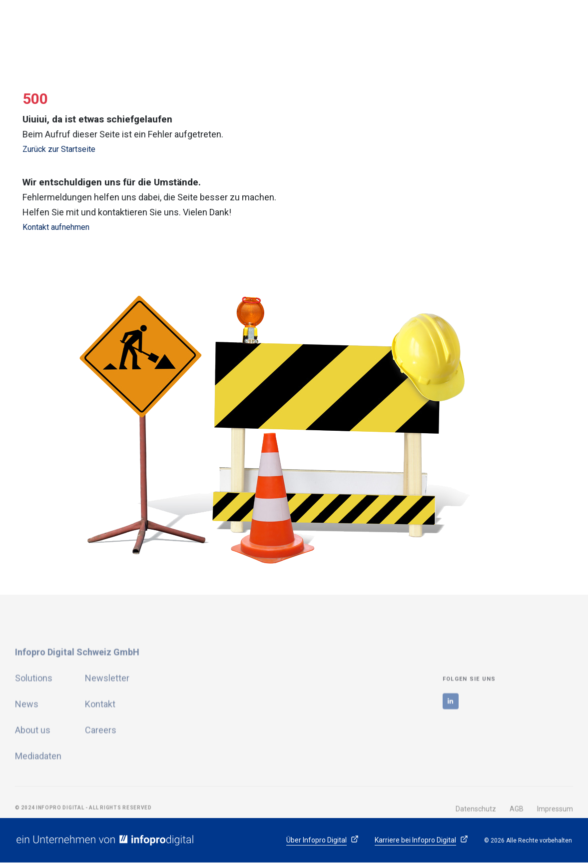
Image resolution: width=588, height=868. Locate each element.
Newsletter (107, 721)
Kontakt (100, 747)
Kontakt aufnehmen (56, 227)
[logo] (87, 27)
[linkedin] (451, 745)
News (27, 747)
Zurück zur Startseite (59, 149)
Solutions (34, 721)
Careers (101, 773)
